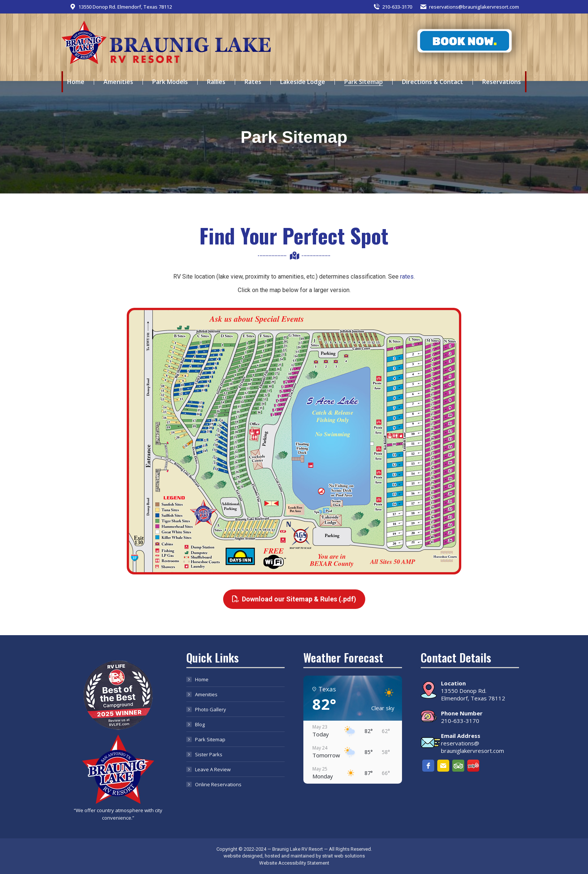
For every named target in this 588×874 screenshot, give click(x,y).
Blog (200, 724)
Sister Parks (209, 754)
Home (202, 679)
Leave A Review (213, 769)
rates (407, 277)
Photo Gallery (211, 709)
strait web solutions (343, 856)
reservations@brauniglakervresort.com (469, 7)
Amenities (206, 694)
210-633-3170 (392, 7)
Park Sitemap (210, 739)
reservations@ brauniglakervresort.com (472, 747)
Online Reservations (218, 784)
